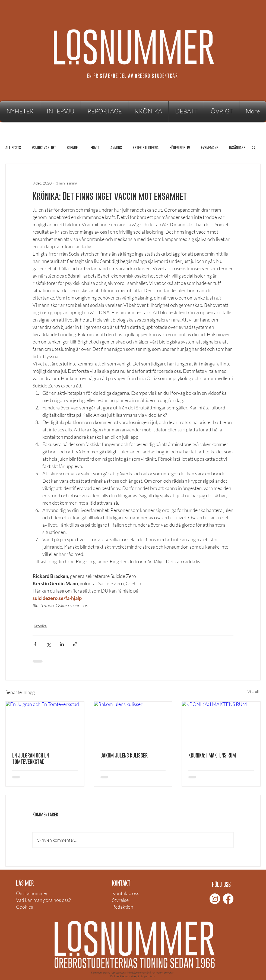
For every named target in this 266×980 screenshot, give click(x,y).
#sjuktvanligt (44, 147)
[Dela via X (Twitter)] (48, 644)
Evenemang (210, 147)
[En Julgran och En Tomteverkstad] (45, 724)
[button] (222, 111)
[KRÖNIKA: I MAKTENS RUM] (221, 724)
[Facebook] (228, 899)
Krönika (40, 626)
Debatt (94, 147)
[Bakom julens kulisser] (133, 724)
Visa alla (254, 691)
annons (116, 147)
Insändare (237, 147)
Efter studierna (146, 147)
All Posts (13, 147)
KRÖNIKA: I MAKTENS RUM (212, 755)
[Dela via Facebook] (35, 644)
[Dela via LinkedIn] (62, 644)
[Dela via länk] (75, 644)
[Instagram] (215, 899)
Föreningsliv (180, 147)
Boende (72, 147)
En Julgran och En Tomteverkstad (31, 758)
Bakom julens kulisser (124, 755)
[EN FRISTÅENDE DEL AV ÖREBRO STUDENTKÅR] (133, 76)
